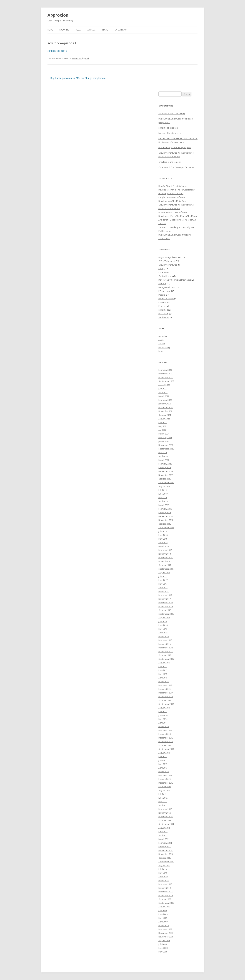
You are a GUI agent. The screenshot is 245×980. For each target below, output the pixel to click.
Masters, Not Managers (170, 133)
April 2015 (163, 678)
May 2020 (163, 452)
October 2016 (165, 610)
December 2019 (166, 471)
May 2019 (163, 498)
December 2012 (166, 783)
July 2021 (162, 422)
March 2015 (164, 681)
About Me (64, 30)
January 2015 (165, 689)
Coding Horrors (166, 276)
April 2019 (163, 501)
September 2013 (166, 749)
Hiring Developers (167, 287)
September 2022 (166, 381)
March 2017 (164, 591)
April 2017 (163, 588)
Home (50, 30)
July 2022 (162, 389)
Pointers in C (164, 302)
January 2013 (165, 779)
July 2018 (162, 531)
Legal (105, 30)
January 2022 (165, 404)
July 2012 (162, 794)
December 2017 (166, 558)
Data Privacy (121, 30)
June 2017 (163, 580)
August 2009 (164, 907)
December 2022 (166, 374)
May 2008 (163, 952)
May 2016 (163, 629)
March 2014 (164, 726)
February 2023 (165, 370)
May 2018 (163, 539)
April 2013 (163, 768)
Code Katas (164, 272)
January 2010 (165, 888)
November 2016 (166, 606)
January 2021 (165, 441)
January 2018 (165, 554)
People (162, 295)
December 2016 (166, 603)
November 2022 (166, 377)
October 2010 (165, 858)
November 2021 (166, 411)
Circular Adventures (168, 265)
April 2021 (163, 430)
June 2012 (163, 798)
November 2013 (166, 741)
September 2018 (166, 528)
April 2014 (163, 723)
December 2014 (166, 693)
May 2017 (163, 584)
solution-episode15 (57, 51)
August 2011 (164, 828)
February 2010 (165, 884)
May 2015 (163, 674)
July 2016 (162, 621)
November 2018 (166, 520)
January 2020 (165, 467)
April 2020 (163, 456)
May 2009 (163, 918)
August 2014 (164, 708)
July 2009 (162, 910)
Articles (91, 30)
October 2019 (165, 479)
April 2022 (163, 392)
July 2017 (162, 576)
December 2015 (166, 648)
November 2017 (166, 561)
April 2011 (163, 835)
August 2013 (164, 753)
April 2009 (163, 922)
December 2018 (166, 516)
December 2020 (166, 445)
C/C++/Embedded (167, 261)
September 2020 (166, 449)
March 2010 (164, 880)
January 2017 (165, 599)
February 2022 (165, 400)
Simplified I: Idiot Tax (168, 128)
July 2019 (162, 490)
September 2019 (166, 482)
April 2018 (163, 543)
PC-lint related (165, 291)
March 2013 (164, 772)
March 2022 (164, 396)
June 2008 (163, 948)
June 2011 (163, 832)
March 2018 (164, 546)
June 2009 (163, 914)
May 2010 (163, 873)
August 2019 (164, 486)
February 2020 (165, 464)
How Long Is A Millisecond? (171, 193)
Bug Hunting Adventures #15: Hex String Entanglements (77, 78)
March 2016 (164, 636)
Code (161, 269)
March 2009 (164, 925)
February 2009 (165, 929)
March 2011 (164, 839)
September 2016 (166, 614)
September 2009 (166, 903)
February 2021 (165, 437)
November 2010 (166, 854)
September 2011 (166, 824)
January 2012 (165, 813)
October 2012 (165, 787)
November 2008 (166, 937)
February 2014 (165, 730)
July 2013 (162, 757)
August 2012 (164, 790)
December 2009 (166, 892)
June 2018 (163, 535)
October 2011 (165, 820)
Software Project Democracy (172, 113)
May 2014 (163, 719)
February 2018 (165, 550)
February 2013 (165, 775)
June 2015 (163, 670)
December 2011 (166, 817)
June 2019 (163, 494)
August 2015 (164, 663)
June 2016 (163, 625)
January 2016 (165, 644)
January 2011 (165, 847)
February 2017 (165, 595)
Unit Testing (164, 314)
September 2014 (166, 704)
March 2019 (164, 505)
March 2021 (164, 434)
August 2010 (164, 865)
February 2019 (165, 509)
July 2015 (162, 666)
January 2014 (165, 734)
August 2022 (164, 385)
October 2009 (165, 899)
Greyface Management (169, 162)
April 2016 (163, 633)
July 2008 (162, 944)
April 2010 (163, 877)
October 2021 (165, 415)
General (162, 284)
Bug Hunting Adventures (170, 257)
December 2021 (166, 407)
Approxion (58, 15)
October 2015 (165, 655)
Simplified (163, 310)
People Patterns (166, 299)
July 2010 (162, 869)
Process (162, 306)
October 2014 (165, 700)
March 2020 (164, 460)
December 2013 (166, 738)
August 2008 (164, 940)
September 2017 (166, 569)
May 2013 (163, 764)
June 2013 (163, 760)
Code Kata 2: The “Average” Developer (177, 167)
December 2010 (166, 850)
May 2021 (163, 426)
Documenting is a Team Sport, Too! (175, 147)
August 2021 (164, 419)
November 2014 (166, 696)
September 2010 (166, 862)
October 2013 (165, 745)
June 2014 (163, 715)
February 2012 (165, 809)
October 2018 (165, 524)
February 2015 (165, 685)
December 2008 (166, 933)
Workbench (164, 317)
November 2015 (166, 651)
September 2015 (166, 659)
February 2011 (165, 843)
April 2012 (163, 805)
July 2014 (162, 711)
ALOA (78, 30)
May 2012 (163, 802)
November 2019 (166, 475)
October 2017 (165, 565)
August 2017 (164, 573)
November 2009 (166, 895)
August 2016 (164, 618)
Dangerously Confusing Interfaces (175, 280)
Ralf (87, 58)
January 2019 (165, 513)
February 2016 (165, 640)
